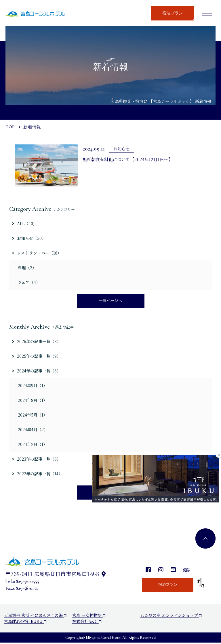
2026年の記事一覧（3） (36, 342)
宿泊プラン (173, 13)
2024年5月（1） (33, 416)
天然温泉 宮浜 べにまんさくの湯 (36, 617)
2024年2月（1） (33, 445)
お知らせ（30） (29, 238)
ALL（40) (23, 223)
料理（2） (27, 268)
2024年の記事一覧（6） (36, 371)
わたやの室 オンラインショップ (171, 617)
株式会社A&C (87, 623)
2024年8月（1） (33, 401)
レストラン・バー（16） (37, 253)
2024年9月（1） (33, 386)
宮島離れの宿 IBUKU (25, 623)
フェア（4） (29, 282)
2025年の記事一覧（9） (36, 357)
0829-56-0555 (26, 583)
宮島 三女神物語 (89, 617)
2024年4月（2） (33, 430)
